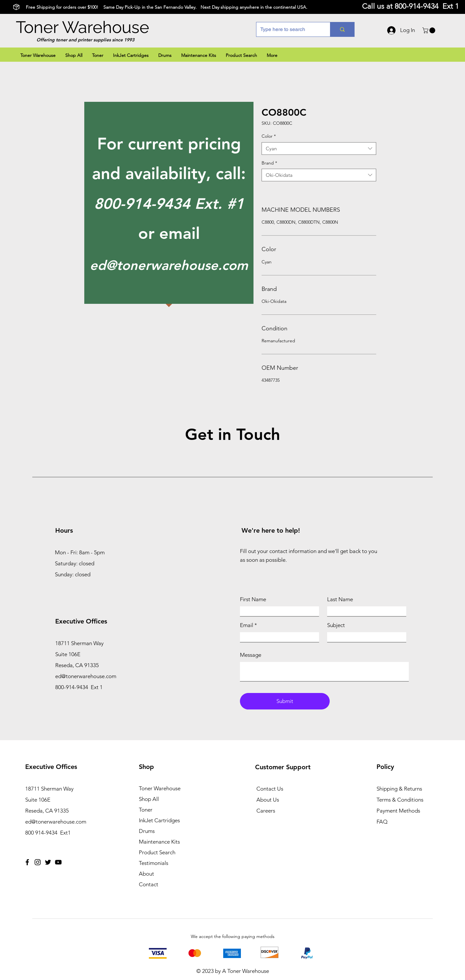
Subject (336, 625)
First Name (253, 599)
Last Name (340, 599)
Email (247, 625)
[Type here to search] (288, 29)
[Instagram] (38, 862)
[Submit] (285, 701)
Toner (146, 810)
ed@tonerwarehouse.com (169, 265)
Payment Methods (399, 811)
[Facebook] (27, 862)
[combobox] (319, 149)
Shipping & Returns (399, 789)
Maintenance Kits (159, 842)
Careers (266, 811)
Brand (269, 163)
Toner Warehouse (83, 27)
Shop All (149, 799)
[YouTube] (58, 862)
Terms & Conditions (400, 800)
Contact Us (270, 789)
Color (269, 136)
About (146, 874)
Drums (147, 831)
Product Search (157, 852)
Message (251, 655)
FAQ (382, 822)
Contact (149, 884)
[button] (429, 30)
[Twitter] (48, 862)
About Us (268, 800)
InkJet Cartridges (159, 820)
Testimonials (154, 863)
